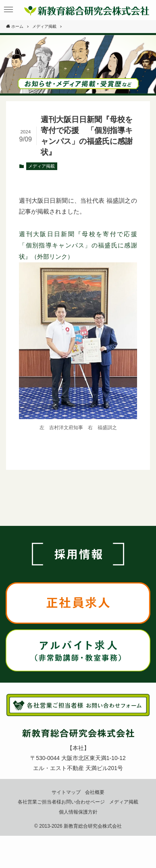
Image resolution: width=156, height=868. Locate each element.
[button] (9, 10)
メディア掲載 (42, 166)
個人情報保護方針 (78, 812)
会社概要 (95, 792)
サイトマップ (66, 792)
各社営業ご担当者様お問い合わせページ (61, 802)
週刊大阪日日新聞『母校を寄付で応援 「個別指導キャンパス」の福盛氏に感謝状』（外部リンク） (81, 245)
